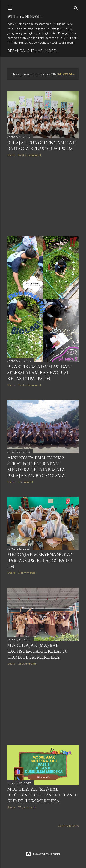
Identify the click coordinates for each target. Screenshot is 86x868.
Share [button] (11, 155)
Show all (66, 74)
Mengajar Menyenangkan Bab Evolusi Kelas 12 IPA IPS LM (41, 560)
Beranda (16, 51)
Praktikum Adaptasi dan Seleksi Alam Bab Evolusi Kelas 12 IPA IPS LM (39, 372)
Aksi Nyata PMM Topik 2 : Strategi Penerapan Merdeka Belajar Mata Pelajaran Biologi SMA (37, 467)
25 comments (27, 664)
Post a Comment (30, 155)
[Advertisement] (43, 197)
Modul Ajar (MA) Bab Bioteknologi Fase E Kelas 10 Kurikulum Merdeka (42, 795)
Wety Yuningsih (25, 16)
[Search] (76, 7)
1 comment (26, 482)
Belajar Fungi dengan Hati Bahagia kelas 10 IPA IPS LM (42, 146)
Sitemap (35, 51)
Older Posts (68, 826)
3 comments (27, 573)
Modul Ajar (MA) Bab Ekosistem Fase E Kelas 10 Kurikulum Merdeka (37, 651)
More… (52, 51)
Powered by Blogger (43, 854)
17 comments (27, 807)
